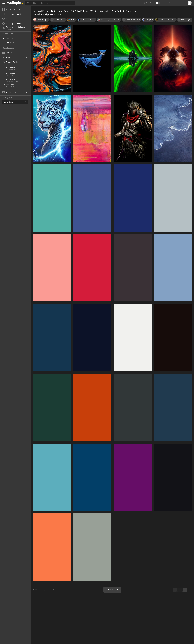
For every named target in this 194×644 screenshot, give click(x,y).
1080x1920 (10, 79)
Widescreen (9, 92)
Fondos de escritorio (13, 19)
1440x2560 (10, 73)
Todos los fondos (11, 9)
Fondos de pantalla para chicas (14, 28)
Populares (10, 43)
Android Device (11, 62)
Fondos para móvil (12, 14)
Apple (7, 57)
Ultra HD (8, 53)
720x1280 (18, 85)
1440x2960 (10, 68)
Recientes (10, 38)
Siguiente (112, 590)
